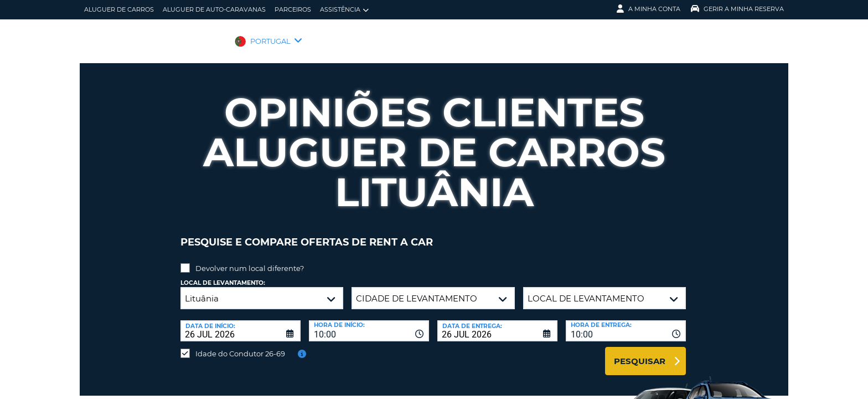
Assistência (344, 10)
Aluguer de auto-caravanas (214, 9)
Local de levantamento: (223, 275)
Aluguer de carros (119, 9)
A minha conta (649, 9)
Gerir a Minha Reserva (737, 9)
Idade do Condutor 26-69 (240, 345)
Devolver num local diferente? (250, 260)
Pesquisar (640, 353)
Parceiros (293, 9)
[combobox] (369, 323)
